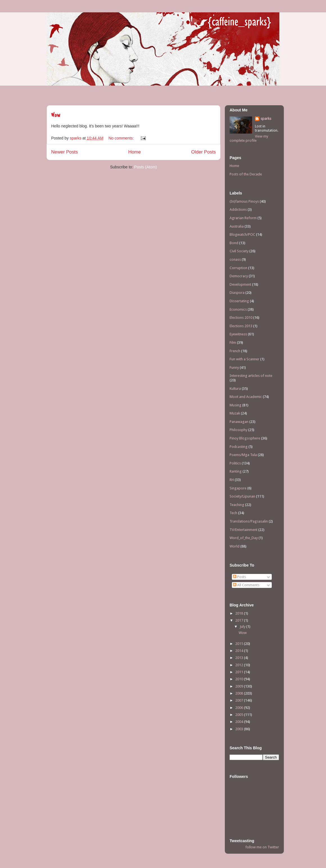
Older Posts (203, 152)
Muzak (235, 413)
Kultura (235, 389)
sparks (266, 119)
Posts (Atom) (145, 167)
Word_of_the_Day (244, 538)
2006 (240, 708)
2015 (240, 644)
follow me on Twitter (262, 847)
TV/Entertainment (244, 530)
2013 (240, 658)
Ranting (236, 471)
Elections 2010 (241, 318)
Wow (56, 115)
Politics (235, 463)
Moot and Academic (246, 397)
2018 (240, 613)
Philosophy (238, 430)
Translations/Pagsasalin (249, 521)
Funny (234, 367)
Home (134, 152)
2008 (240, 693)
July (243, 627)
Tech (233, 513)
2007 (240, 700)
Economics (238, 309)
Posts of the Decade (246, 174)
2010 (240, 679)
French (235, 351)
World (235, 546)
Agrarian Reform (243, 218)
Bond (234, 243)
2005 (240, 715)
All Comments (246, 585)
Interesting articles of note (251, 376)
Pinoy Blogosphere (245, 438)
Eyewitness (238, 334)
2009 (240, 686)
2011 (240, 672)
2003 (240, 729)
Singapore (238, 488)
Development (240, 284)
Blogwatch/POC (242, 234)
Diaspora (237, 293)
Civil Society (239, 251)
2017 (240, 620)
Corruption (238, 268)
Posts (239, 577)
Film (233, 343)
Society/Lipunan (242, 496)
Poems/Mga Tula (243, 455)
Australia (237, 226)
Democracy (239, 276)
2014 (240, 651)
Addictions (238, 209)
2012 (240, 665)
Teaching (237, 505)
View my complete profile (249, 138)
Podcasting (239, 447)
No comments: (122, 138)
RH (232, 480)
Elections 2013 (241, 326)
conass (235, 259)
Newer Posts (64, 152)
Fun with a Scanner (244, 359)
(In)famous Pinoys (244, 201)
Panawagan (239, 422)
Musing (236, 405)
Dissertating (239, 301)
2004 (240, 722)
